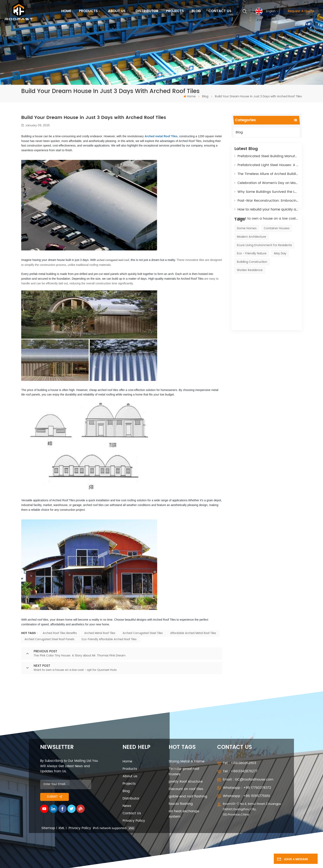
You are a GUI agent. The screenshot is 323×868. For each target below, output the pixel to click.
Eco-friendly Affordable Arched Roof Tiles (109, 639)
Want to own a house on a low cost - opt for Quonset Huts (267, 221)
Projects (175, 11)
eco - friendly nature (252, 275)
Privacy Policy (134, 821)
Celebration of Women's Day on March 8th (267, 185)
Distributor (147, 11)
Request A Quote (301, 11)
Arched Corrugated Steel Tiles (143, 633)
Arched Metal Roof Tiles (100, 633)
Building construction (252, 283)
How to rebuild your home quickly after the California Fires (267, 212)
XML (61, 828)
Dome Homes (247, 250)
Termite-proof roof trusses (184, 771)
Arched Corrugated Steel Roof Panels (49, 639)
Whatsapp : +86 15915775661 (246, 796)
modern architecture (252, 258)
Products (88, 11)
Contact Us (220, 11)
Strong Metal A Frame (187, 761)
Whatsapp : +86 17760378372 (247, 788)
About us (117, 11)
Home (66, 11)
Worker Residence (250, 292)
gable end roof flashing (188, 796)
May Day (280, 275)
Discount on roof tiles (186, 789)
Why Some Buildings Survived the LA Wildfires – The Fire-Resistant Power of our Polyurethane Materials (267, 194)
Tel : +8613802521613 (239, 763)
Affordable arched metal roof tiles (193, 633)
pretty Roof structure (186, 782)
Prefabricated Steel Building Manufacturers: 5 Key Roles (267, 159)
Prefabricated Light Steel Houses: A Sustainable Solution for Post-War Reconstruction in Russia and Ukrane (267, 168)
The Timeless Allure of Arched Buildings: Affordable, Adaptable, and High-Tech (267, 177)
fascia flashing (181, 804)
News (127, 806)
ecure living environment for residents (264, 267)
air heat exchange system (184, 814)
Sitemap (48, 828)
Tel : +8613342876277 (240, 771)
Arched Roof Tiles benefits (60, 633)
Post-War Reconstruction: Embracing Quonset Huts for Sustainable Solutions (267, 203)
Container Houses (277, 250)
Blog (196, 11)
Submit (54, 797)
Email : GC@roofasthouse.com (248, 780)
